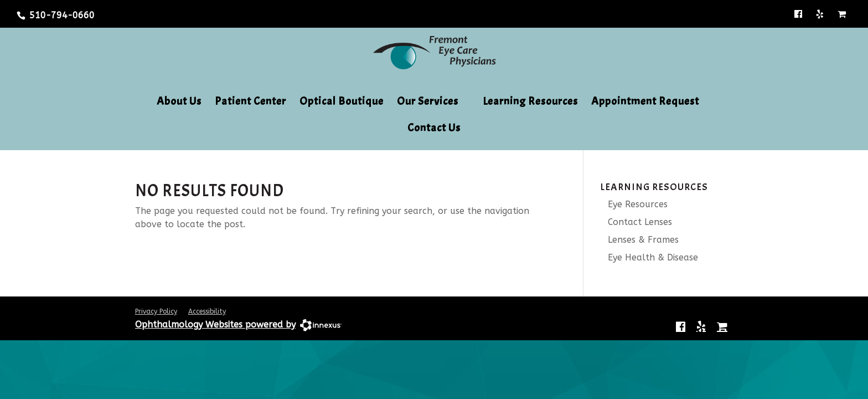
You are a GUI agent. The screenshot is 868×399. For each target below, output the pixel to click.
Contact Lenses (636, 222)
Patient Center (250, 103)
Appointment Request (645, 103)
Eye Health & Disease (649, 257)
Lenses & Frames (639, 240)
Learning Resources (530, 103)
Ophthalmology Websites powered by (215, 324)
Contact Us (434, 129)
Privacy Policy (156, 311)
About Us (179, 103)
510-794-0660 (62, 15)
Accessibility (207, 311)
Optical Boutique (342, 103)
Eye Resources (634, 204)
